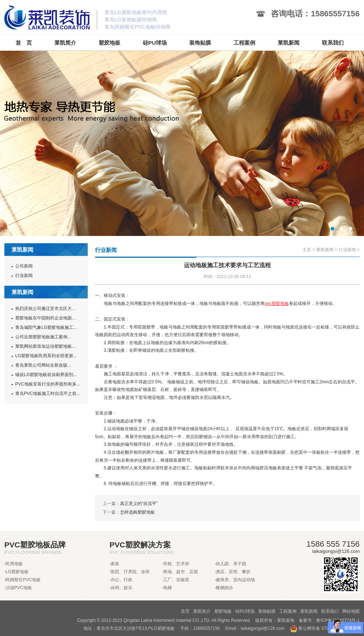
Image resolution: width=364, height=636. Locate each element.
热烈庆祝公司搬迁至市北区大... (45, 309)
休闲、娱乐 (121, 588)
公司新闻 (24, 266)
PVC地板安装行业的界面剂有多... (48, 384)
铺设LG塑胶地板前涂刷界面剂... (46, 375)
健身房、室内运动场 (235, 580)
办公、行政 (121, 580)
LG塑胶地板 (17, 572)
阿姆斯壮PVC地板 (23, 580)
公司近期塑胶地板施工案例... (43, 337)
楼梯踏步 (224, 588)
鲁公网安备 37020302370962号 (325, 628)
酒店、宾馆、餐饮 (233, 572)
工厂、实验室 (176, 580)
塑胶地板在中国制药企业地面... (45, 318)
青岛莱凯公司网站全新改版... (43, 365)
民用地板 (14, 564)
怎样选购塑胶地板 (137, 512)
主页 (307, 250)
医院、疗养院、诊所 (130, 572)
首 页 (24, 43)
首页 (185, 611)
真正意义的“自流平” (139, 503)
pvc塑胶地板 (277, 303)
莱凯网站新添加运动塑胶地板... (45, 346)
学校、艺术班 (176, 564)
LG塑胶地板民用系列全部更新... (46, 356)
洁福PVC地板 (19, 588)
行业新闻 (24, 276)
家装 (115, 564)
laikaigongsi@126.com (263, 628)
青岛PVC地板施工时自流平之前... (48, 394)
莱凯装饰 (286, 620)
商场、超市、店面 (181, 572)
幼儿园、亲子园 (231, 564)
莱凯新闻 (325, 250)
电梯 (167, 588)
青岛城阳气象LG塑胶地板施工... (46, 327)
